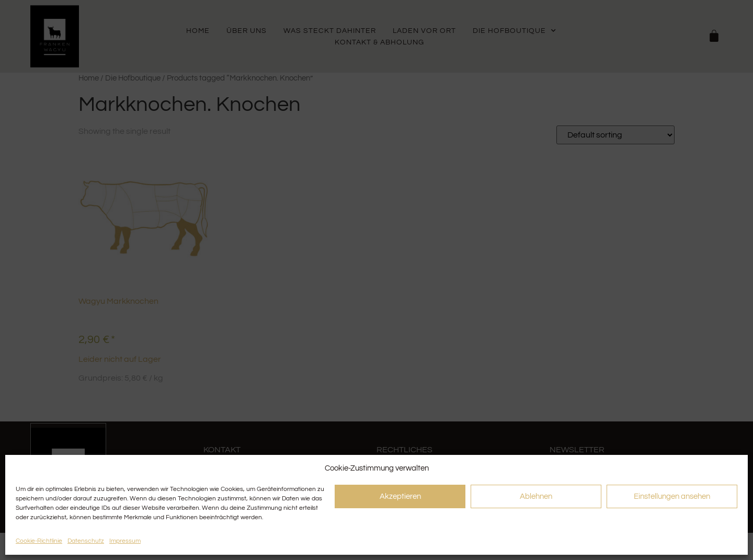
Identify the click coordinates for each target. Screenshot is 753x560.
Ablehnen (536, 496)
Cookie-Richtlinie (39, 541)
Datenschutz (86, 541)
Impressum (125, 541)
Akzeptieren (400, 496)
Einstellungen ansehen (672, 496)
